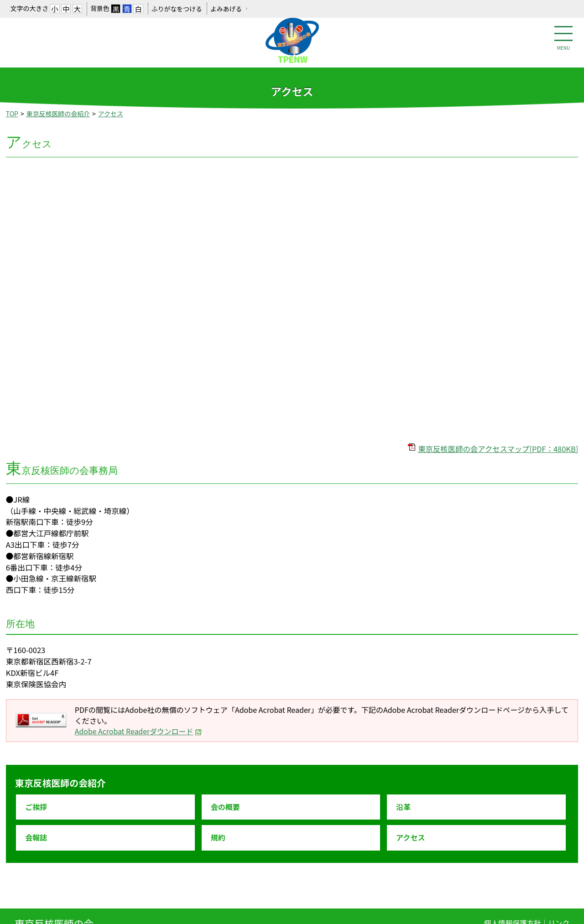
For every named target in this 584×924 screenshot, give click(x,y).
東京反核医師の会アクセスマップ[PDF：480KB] (498, 449)
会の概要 (225, 807)
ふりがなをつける (177, 9)
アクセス (111, 114)
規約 (218, 837)
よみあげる (226, 9)
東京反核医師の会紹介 (58, 114)
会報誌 (36, 837)
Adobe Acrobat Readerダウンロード (138, 731)
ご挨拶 (36, 807)
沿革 (403, 807)
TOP (12, 114)
